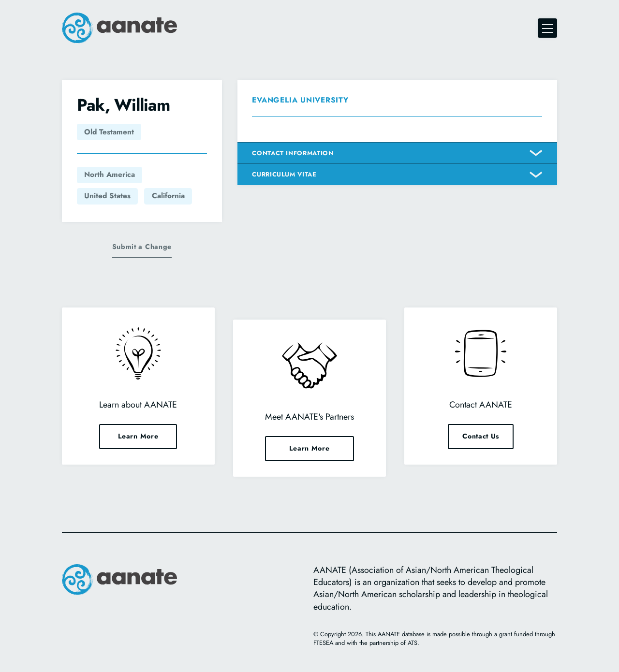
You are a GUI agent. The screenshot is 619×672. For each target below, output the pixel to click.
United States (107, 196)
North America (110, 175)
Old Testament (109, 132)
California (168, 196)
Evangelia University (300, 100)
